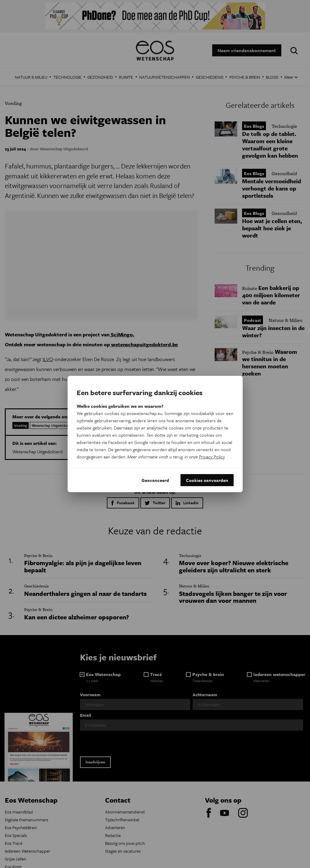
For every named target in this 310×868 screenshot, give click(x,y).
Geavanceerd (155, 480)
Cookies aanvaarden (207, 480)
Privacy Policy (212, 457)
